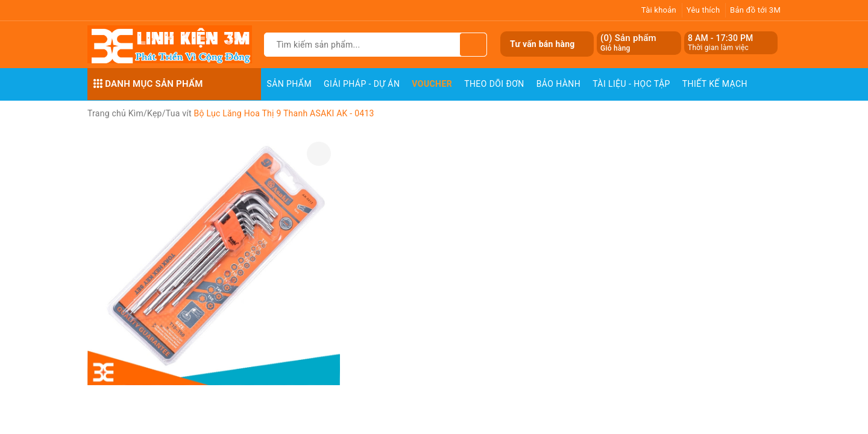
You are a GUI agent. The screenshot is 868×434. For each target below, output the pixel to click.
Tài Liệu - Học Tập (631, 84)
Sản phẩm (290, 84)
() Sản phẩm (628, 43)
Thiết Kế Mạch (715, 84)
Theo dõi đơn (494, 84)
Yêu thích (703, 10)
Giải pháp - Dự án (362, 84)
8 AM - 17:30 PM (721, 38)
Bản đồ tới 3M (755, 10)
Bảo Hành (558, 84)
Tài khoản (659, 10)
